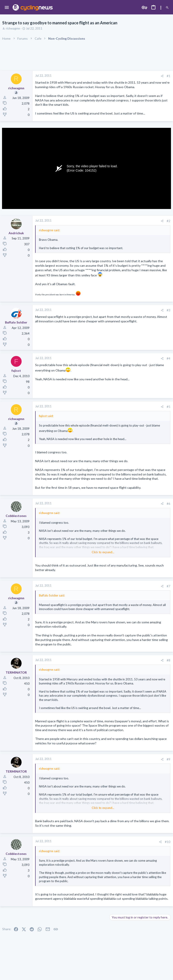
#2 (168, 221)
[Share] (162, 76)
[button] (7, 8)
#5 (168, 407)
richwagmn (13, 28)
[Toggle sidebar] (161, 8)
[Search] (167, 8)
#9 (168, 759)
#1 (168, 76)
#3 (168, 310)
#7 (168, 586)
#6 (168, 504)
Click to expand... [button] (103, 552)
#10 (168, 842)
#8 (168, 660)
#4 (168, 358)
